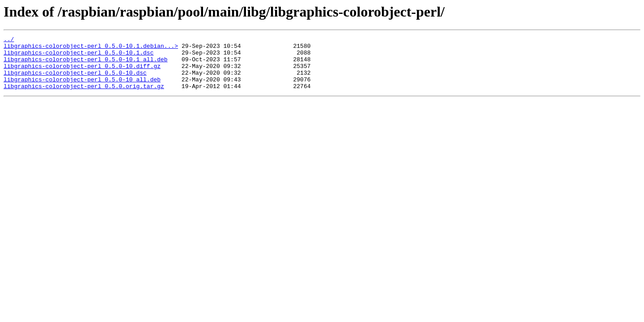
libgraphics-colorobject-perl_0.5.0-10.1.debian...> (91, 48)
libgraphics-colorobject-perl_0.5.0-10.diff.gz (82, 72)
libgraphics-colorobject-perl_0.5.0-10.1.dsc (78, 56)
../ (9, 40)
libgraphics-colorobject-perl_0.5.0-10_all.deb (82, 89)
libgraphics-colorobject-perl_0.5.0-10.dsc (75, 80)
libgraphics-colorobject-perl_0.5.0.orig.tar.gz (84, 97)
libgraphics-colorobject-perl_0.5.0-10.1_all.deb (86, 64)
